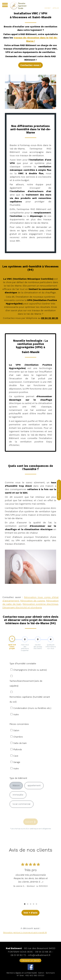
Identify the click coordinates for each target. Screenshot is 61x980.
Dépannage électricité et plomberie (22, 607)
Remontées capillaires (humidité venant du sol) (30, 710)
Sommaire (50, 973)
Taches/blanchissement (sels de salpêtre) (26, 694)
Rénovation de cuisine (33, 601)
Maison (16, 796)
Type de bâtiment (18, 789)
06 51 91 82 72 (18, 955)
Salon (16, 741)
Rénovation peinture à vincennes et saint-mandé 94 (25, 933)
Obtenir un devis (30, 960)
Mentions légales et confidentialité (22, 973)
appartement (34, 796)
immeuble (18, 805)
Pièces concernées (19, 734)
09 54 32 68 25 (43, 952)
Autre (16, 725)
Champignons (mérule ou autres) (30, 680)
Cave (16, 766)
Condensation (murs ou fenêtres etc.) (32, 719)
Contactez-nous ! (30, 65)
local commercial (22, 814)
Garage (17, 773)
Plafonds (18, 760)
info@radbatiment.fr (39, 955)
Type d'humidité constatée (23, 674)
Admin (41, 973)
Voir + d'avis (30, 913)
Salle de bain (20, 754)
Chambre (18, 747)
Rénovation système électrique (40, 604)
